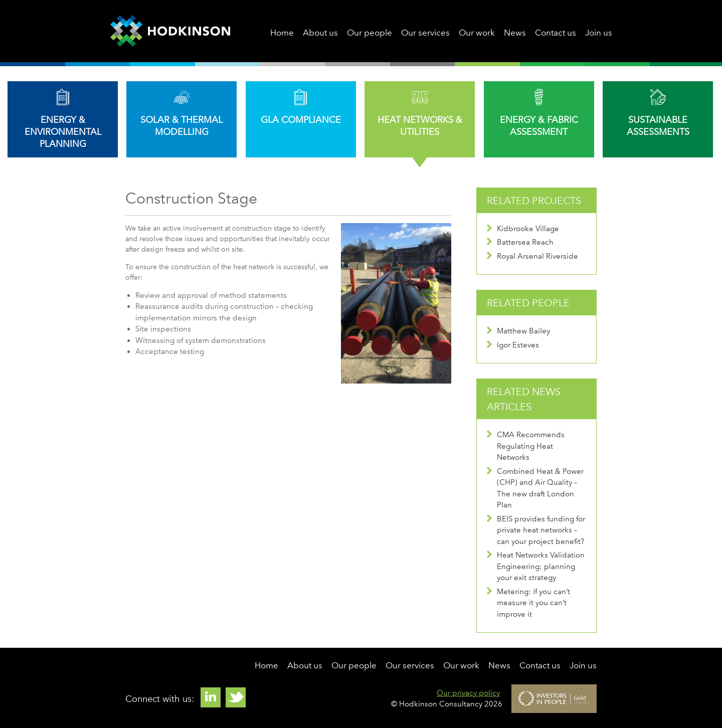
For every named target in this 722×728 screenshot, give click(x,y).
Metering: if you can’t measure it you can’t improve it (528, 603)
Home (282, 33)
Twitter (236, 697)
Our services (425, 33)
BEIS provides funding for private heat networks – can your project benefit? (536, 530)
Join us (599, 33)
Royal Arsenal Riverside (532, 256)
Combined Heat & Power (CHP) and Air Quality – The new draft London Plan (535, 488)
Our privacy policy (468, 693)
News (515, 33)
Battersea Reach (520, 242)
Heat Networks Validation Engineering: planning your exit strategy (536, 566)
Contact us (556, 33)
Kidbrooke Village (523, 229)
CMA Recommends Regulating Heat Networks (526, 446)
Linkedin (211, 697)
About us (320, 33)
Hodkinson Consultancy (170, 31)
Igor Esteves (513, 345)
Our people (370, 33)
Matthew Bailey (518, 331)
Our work (477, 33)
